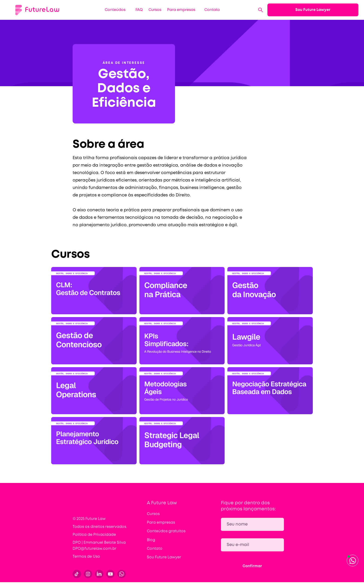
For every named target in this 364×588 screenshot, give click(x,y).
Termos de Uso (86, 559)
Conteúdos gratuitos (166, 534)
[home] (37, 10)
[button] (113, 10)
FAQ (139, 10)
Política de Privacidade (94, 537)
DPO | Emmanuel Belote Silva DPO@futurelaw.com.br (99, 548)
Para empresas (181, 10)
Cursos (155, 10)
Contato (212, 10)
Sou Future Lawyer (313, 10)
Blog (151, 542)
